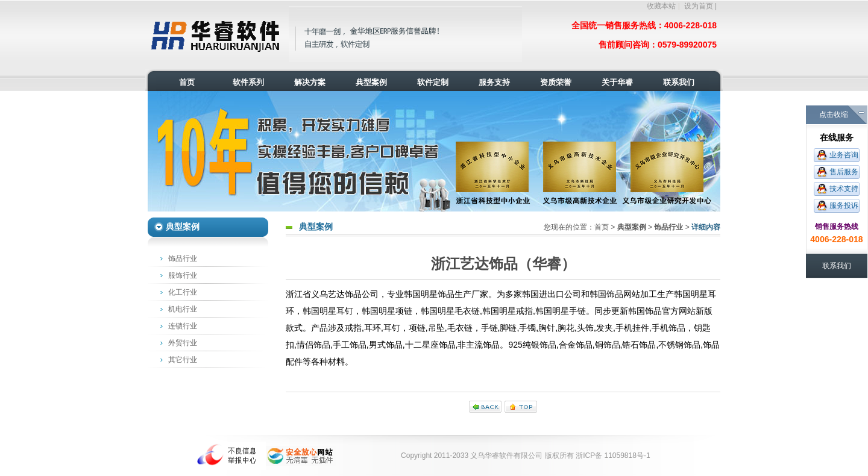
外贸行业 (183, 343)
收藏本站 (661, 6)
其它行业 (183, 360)
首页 (602, 227)
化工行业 (183, 292)
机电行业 (183, 309)
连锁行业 (183, 326)
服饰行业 (183, 275)
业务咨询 (844, 155)
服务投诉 (844, 205)
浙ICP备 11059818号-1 (613, 456)
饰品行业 (183, 258)
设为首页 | (700, 6)
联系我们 (837, 266)
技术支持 (844, 189)
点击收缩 (834, 114)
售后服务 (844, 172)
